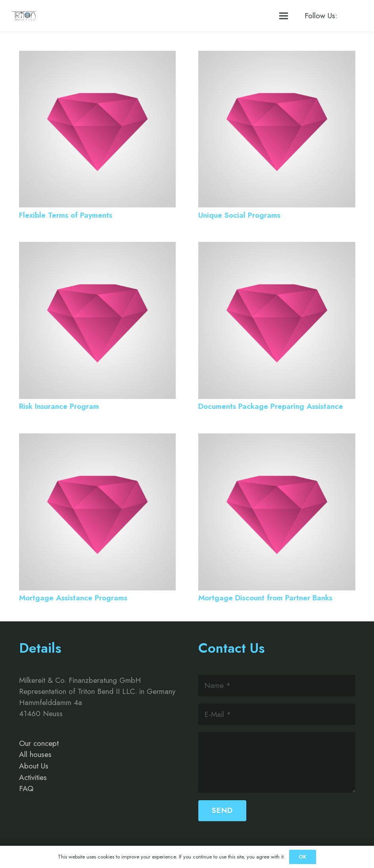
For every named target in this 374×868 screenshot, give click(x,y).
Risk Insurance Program (59, 406)
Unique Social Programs (239, 215)
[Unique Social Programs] (277, 56)
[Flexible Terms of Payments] (98, 56)
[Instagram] (355, 16)
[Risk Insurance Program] (98, 247)
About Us (34, 766)
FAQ (26, 788)
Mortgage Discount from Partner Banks (265, 598)
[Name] (277, 685)
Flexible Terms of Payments (66, 215)
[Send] (222, 811)
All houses (35, 754)
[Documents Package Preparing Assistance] (277, 247)
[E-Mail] (277, 714)
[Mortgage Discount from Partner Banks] (277, 439)
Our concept (39, 743)
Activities (33, 777)
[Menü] (284, 16)
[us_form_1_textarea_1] (277, 763)
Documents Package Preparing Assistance (271, 406)
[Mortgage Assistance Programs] (98, 439)
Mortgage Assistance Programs (73, 598)
